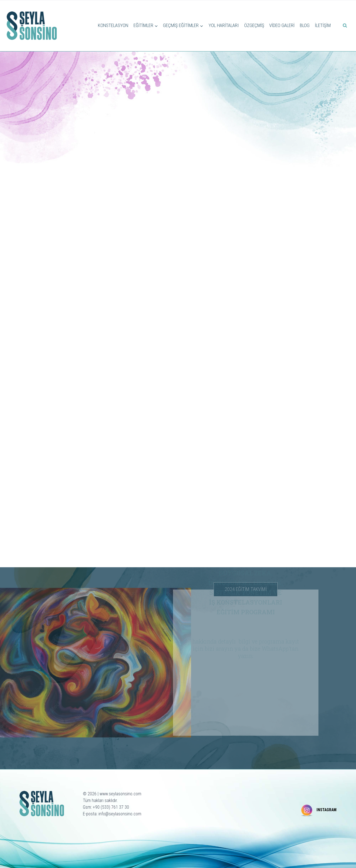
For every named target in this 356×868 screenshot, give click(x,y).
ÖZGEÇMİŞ (254, 25)
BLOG (305, 25)
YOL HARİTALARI (224, 25)
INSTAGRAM (327, 810)
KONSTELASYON (113, 25)
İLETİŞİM (323, 25)
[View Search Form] (345, 26)
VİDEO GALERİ (282, 25)
